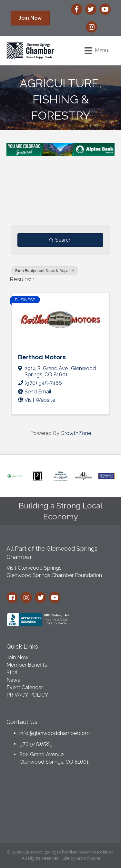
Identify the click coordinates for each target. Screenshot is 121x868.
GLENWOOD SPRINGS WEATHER (60, 806)
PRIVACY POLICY (27, 695)
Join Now (17, 657)
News (13, 680)
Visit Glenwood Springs (34, 568)
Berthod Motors (42, 357)
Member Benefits (27, 665)
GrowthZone (76, 433)
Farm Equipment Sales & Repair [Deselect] (45, 271)
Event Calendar (25, 687)
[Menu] (96, 51)
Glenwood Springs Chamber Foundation (54, 575)
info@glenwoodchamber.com (55, 733)
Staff (12, 673)
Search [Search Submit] (60, 240)
